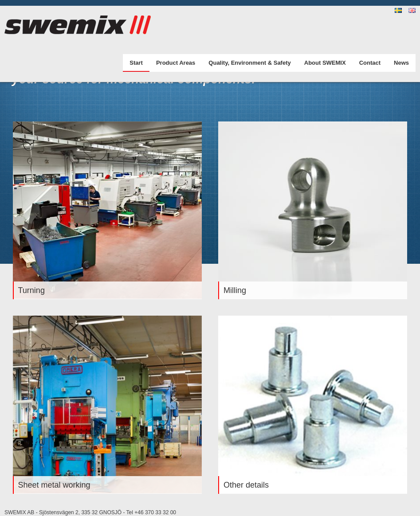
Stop (23, 210)
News (401, 63)
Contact (370, 63)
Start (136, 63)
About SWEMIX (325, 63)
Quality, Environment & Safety (249, 63)
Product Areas (176, 63)
